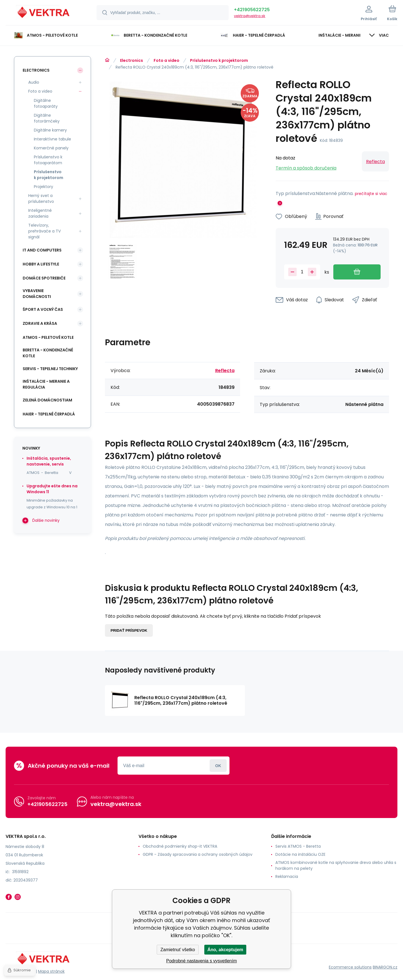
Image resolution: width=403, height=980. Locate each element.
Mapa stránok (51, 971)
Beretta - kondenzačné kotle (48, 353)
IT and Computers (42, 250)
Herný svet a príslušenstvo (41, 198)
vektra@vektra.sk (250, 16)
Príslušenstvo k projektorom (219, 60)
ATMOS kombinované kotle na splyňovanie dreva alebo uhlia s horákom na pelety (336, 865)
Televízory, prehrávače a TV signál (44, 231)
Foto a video (167, 60)
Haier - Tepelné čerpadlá (49, 414)
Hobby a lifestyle (41, 264)
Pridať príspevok (129, 630)
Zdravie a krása (40, 323)
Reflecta (375, 162)
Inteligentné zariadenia (40, 213)
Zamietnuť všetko (178, 950)
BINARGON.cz (385, 967)
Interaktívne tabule (52, 139)
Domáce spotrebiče (44, 278)
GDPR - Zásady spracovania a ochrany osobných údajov (198, 854)
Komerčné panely (51, 148)
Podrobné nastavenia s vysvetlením (202, 961)
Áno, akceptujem (225, 950)
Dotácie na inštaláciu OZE (300, 854)
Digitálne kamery (50, 130)
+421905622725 (252, 10)
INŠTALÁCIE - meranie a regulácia (46, 384)
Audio (34, 82)
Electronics (132, 60)
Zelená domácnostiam (47, 400)
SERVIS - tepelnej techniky (50, 369)
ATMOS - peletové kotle (48, 337)
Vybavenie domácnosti (37, 294)
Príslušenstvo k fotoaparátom (48, 160)
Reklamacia (287, 876)
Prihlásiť (218, 766)
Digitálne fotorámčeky (47, 118)
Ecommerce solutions (350, 967)
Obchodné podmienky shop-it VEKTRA (180, 846)
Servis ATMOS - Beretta (298, 846)
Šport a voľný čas (43, 309)
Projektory (44, 187)
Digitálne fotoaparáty (46, 103)
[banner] (44, 13)
